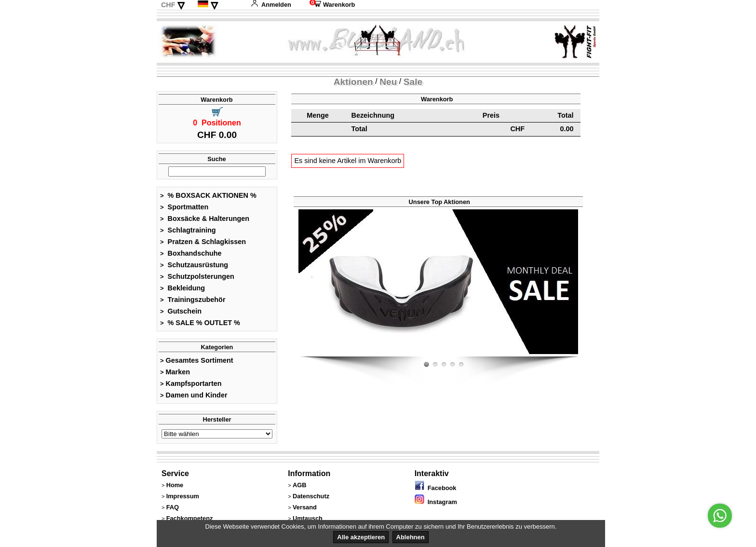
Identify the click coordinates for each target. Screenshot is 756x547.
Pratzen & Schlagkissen (203, 242)
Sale (413, 82)
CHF (168, 5)
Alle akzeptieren (361, 537)
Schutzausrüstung (194, 265)
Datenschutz (311, 496)
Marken (175, 372)
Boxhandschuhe (191, 253)
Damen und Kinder (194, 395)
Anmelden (271, 5)
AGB (299, 485)
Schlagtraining (188, 230)
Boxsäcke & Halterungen (205, 219)
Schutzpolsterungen (197, 276)
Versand (305, 507)
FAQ (173, 507)
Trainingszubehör (193, 300)
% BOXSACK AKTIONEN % (208, 195)
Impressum (183, 496)
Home (175, 485)
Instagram (436, 502)
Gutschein (181, 311)
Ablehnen (411, 537)
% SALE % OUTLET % (200, 323)
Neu (388, 82)
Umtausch (308, 518)
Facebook (436, 488)
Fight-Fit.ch (576, 355)
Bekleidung (182, 288)
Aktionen (353, 82)
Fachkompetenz (190, 518)
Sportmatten (184, 207)
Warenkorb (332, 5)
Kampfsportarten (191, 383)
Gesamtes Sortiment (197, 360)
